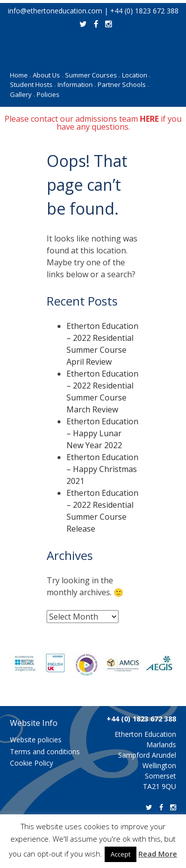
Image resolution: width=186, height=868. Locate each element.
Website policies (36, 740)
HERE (149, 119)
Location (136, 75)
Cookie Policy (31, 763)
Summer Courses (93, 75)
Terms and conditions (45, 751)
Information (77, 84)
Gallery (22, 94)
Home (20, 75)
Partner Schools (123, 84)
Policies (48, 94)
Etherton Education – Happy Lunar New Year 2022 (102, 433)
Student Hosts (33, 84)
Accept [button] (121, 854)
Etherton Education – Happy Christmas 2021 (102, 469)
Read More (158, 854)
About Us (48, 75)
